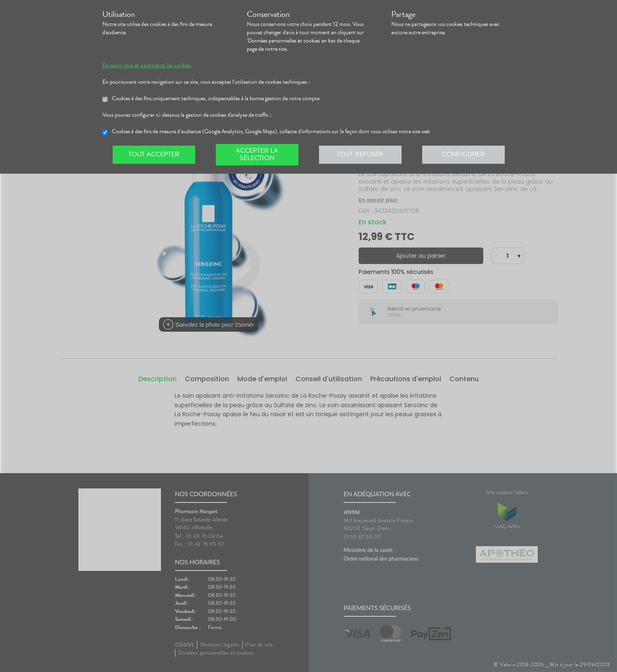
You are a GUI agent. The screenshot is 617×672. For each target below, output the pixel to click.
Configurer (463, 154)
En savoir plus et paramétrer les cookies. (147, 66)
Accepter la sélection (257, 154)
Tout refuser (360, 154)
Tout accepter (154, 154)
